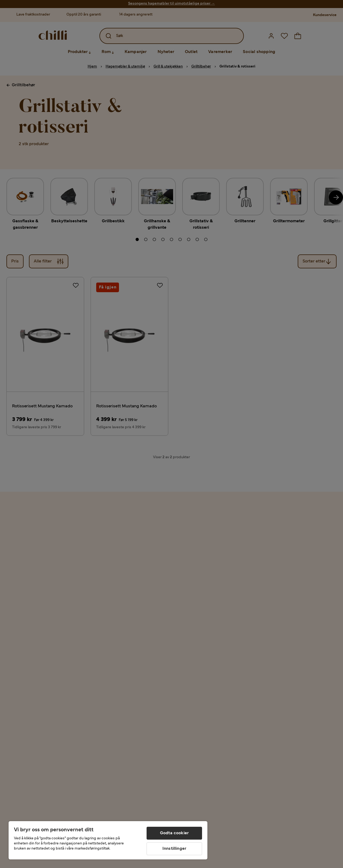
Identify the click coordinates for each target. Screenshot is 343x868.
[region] (108, 840)
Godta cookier (174, 833)
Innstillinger (174, 849)
